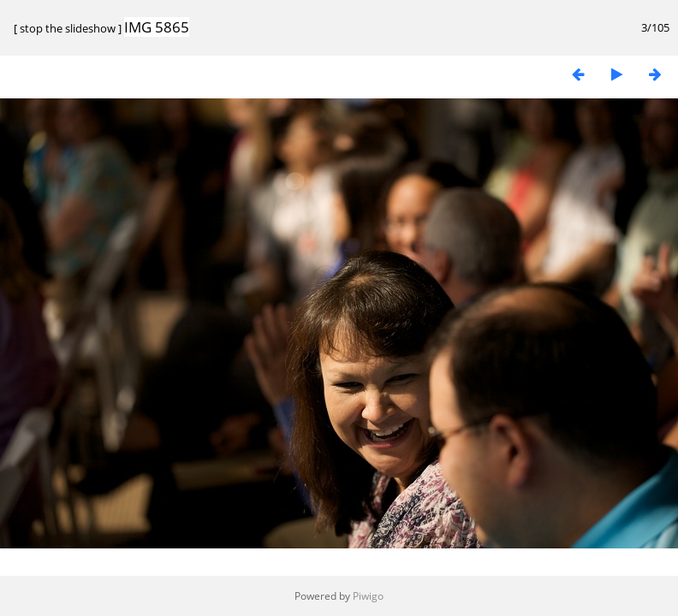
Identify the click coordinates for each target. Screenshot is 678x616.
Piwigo (368, 596)
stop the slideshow (68, 28)
